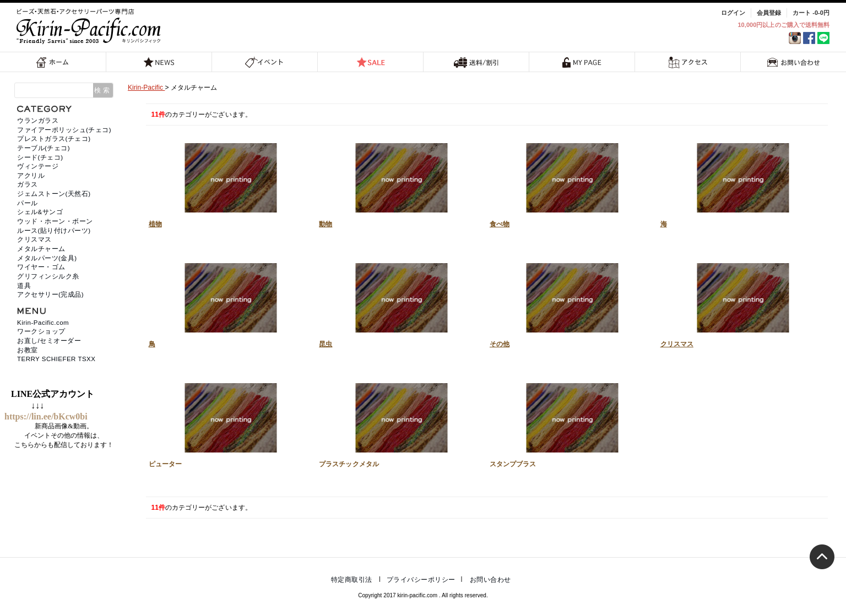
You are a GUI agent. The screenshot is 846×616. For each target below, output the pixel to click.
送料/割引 (476, 62)
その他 (570, 302)
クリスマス (740, 302)
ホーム (53, 62)
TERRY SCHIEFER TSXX (56, 359)
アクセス (688, 62)
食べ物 (570, 182)
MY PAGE (582, 62)
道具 (24, 286)
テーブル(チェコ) (44, 148)
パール (28, 203)
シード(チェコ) (40, 157)
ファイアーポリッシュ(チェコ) (64, 130)
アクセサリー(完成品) (50, 295)
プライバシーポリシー (421, 580)
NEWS (159, 62)
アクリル (31, 176)
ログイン (733, 13)
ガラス (28, 184)
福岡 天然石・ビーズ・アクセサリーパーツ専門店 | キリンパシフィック (90, 26)
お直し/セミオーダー (49, 341)
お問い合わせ (794, 62)
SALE (371, 62)
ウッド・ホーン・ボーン (55, 221)
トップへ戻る (822, 557)
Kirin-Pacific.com (43, 323)
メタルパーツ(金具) (47, 258)
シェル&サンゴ (40, 212)
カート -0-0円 (811, 13)
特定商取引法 (352, 580)
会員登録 (769, 13)
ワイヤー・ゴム (41, 267)
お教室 (28, 350)
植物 (229, 182)
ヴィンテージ (38, 166)
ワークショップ (41, 331)
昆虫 (399, 302)
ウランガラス (38, 121)
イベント (265, 62)
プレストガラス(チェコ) (54, 139)
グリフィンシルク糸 (48, 276)
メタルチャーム (41, 249)
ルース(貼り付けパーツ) (54, 231)
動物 (399, 182)
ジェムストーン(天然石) (54, 194)
